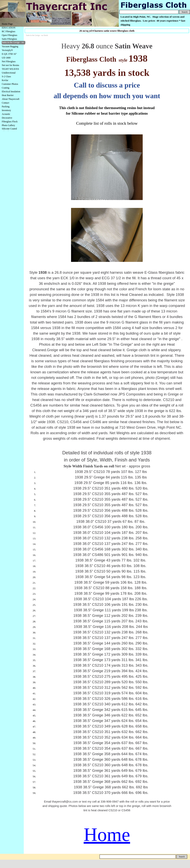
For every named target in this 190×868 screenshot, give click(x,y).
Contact (5, 103)
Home (107, 835)
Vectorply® (7, 50)
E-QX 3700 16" (9, 54)
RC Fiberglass (9, 31)
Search (185, 12)
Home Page (7, 24)
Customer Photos (10, 84)
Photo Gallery (8, 125)
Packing (6, 107)
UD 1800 (6, 58)
